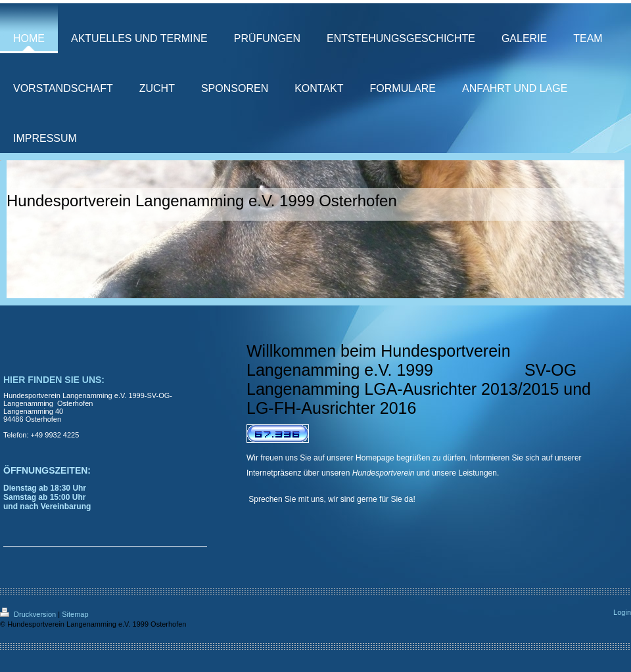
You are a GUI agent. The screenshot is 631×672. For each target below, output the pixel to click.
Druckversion (29, 614)
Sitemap (75, 614)
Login (622, 612)
